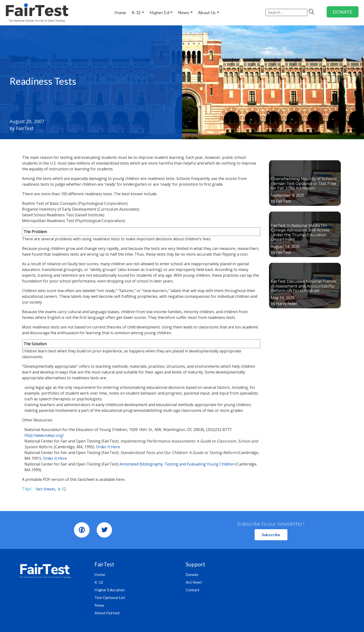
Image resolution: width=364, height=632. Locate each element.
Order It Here (108, 447)
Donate (192, 574)
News (99, 605)
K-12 (99, 582)
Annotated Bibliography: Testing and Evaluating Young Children (178, 464)
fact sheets (45, 489)
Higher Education (109, 590)
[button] (271, 535)
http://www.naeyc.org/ (44, 435)
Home (100, 574)
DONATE (343, 12)
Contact (193, 590)
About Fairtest (107, 613)
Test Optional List (110, 597)
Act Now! (194, 582)
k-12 (62, 489)
